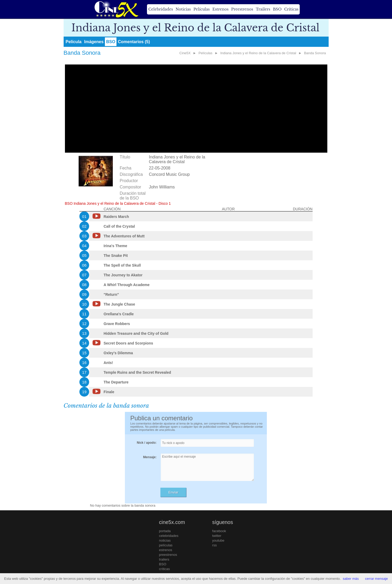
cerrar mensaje (377, 579)
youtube (218, 540)
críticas (164, 569)
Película (74, 42)
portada (165, 531)
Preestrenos (242, 9)
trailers (164, 559)
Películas (202, 9)
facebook (219, 531)
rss (214, 545)
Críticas (291, 9)
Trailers (263, 9)
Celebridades (161, 9)
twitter (217, 536)
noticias (165, 540)
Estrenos (221, 9)
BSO (277, 9)
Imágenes (94, 42)
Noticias (183, 9)
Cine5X (185, 53)
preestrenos (168, 555)
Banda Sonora (315, 53)
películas (166, 545)
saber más (351, 579)
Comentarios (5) (134, 42)
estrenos (166, 550)
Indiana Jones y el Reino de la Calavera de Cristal (258, 53)
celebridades (169, 536)
